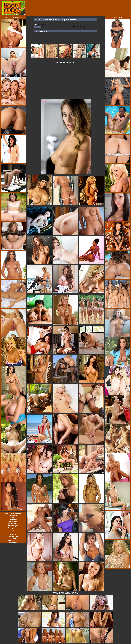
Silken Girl (13, 535)
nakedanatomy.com (13, 525)
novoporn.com (13, 521)
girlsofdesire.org (13, 516)
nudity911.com (13, 531)
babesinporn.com (13, 536)
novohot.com (13, 529)
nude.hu (13, 533)
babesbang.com (13, 542)
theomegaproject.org (13, 540)
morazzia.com (13, 517)
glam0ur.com (13, 519)
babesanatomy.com (13, 523)
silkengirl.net (13, 538)
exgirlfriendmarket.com (13, 527)
